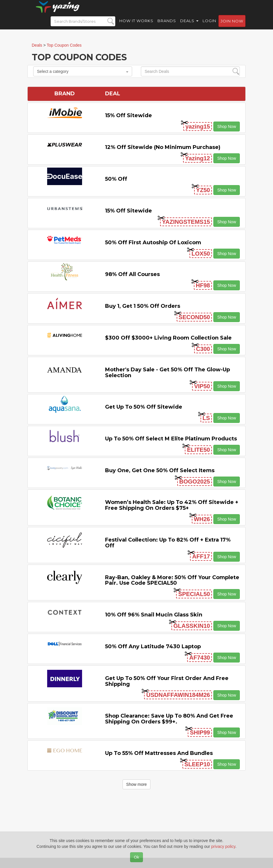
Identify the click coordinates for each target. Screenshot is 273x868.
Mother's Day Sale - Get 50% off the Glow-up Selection (167, 372)
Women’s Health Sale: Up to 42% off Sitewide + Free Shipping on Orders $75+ (172, 505)
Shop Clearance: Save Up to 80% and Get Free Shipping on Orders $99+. (169, 719)
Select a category (83, 71)
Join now (232, 27)
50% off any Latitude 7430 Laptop (153, 646)
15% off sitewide (128, 115)
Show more (137, 784)
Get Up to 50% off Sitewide (144, 407)
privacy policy (223, 846)
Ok (136, 857)
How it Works (136, 26)
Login (209, 26)
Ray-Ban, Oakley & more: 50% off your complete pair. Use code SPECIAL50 (172, 580)
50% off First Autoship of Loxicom (153, 243)
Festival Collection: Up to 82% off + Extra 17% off (168, 543)
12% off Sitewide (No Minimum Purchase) (163, 147)
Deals (189, 26)
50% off (116, 179)
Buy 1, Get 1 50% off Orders (143, 306)
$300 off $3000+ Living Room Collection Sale (168, 338)
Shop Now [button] (227, 126)
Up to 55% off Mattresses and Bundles (159, 753)
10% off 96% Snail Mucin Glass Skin (154, 615)
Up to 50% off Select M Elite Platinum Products (171, 439)
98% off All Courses (132, 274)
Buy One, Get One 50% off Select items (160, 470)
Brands (167, 26)
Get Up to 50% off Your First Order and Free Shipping (167, 681)
